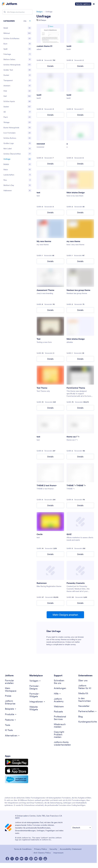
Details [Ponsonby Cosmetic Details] (80, 603)
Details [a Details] (80, 164)
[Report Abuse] (61, 726)
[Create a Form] (12, 682)
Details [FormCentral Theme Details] (80, 408)
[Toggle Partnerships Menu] (88, 711)
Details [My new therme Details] (50, 261)
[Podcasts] (58, 712)
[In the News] (85, 700)
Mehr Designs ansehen (65, 615)
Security (53, 849)
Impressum (58, 853)
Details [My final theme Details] (80, 212)
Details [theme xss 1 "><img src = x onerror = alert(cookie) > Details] (80, 457)
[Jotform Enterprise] (12, 702)
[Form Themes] (36, 687)
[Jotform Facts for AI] (85, 687)
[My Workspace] (12, 690)
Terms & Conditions (23, 849)
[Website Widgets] (36, 708)
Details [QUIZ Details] (80, 554)
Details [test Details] (50, 212)
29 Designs (42, 20)
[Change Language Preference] (81, 828)
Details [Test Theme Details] (50, 408)
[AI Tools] (9, 730)
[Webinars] (59, 707)
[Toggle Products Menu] (11, 714)
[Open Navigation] (94, 4)
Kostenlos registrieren (83, 4)
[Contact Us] (61, 682)
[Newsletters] (84, 706)
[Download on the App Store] (17, 771)
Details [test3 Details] (50, 115)
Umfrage (44, 16)
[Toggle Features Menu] (11, 720)
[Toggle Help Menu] (57, 694)
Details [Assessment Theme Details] (50, 310)
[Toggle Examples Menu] (11, 709)
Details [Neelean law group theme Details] (80, 310)
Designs (39, 12)
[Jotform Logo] (9, 4)
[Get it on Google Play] (17, 762)
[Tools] (8, 725)
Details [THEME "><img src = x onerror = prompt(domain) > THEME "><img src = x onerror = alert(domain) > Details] (80, 505)
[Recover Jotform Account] (62, 743)
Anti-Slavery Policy (42, 853)
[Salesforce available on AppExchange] (17, 779)
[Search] (5, 12)
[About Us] (83, 681)
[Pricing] (8, 696)
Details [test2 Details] (80, 115)
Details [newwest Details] (50, 164)
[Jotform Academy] (61, 700)
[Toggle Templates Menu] (35, 681)
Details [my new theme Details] (80, 261)
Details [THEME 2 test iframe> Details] (50, 505)
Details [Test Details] (50, 359)
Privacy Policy (41, 849)
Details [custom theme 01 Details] (50, 66)
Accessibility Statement (71, 849)
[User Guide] (60, 688)
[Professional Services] (61, 718)
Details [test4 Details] (80, 66)
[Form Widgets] (36, 695)
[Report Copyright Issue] (61, 735)
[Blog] (81, 717)
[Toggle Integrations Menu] (37, 702)
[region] (17, 106)
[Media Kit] (83, 693)
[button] (17, 21)
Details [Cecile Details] (50, 554)
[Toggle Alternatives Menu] (12, 736)
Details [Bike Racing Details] (50, 603)
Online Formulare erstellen (37, 825)
